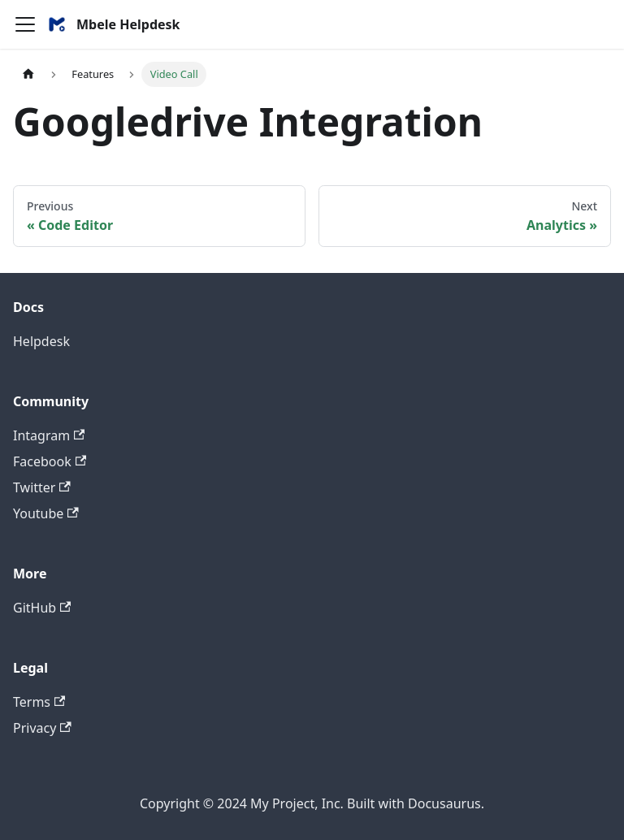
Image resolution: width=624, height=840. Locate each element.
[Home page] (28, 74)
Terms (39, 702)
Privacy (42, 728)
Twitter (42, 487)
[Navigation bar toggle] (25, 24)
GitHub (42, 608)
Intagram (49, 435)
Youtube (46, 513)
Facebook (50, 461)
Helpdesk (41, 341)
